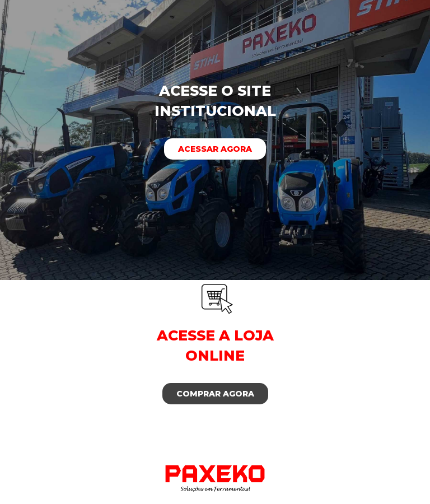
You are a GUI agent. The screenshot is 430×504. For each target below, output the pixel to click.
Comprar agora (215, 394)
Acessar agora (215, 149)
